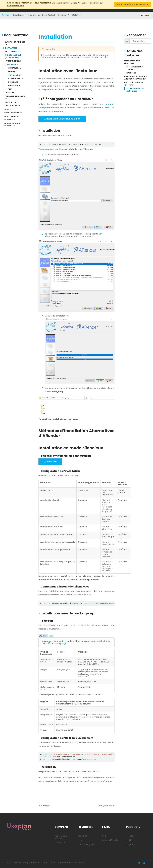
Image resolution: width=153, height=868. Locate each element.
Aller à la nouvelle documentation (133, 4)
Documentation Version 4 (13, 125)
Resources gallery (87, 844)
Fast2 (129, 840)
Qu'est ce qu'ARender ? (15, 43)
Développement (12, 116)
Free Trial (83, 836)
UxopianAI (131, 844)
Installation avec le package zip (135, 90)
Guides (8, 109)
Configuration (16, 79)
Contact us (60, 842)
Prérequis (13, 72)
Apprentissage (12, 106)
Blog (80, 840)
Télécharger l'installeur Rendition (62, 119)
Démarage (13, 82)
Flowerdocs (131, 836)
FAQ (104, 836)
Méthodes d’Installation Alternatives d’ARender (136, 78)
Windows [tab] (43, 636)
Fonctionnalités (13, 113)
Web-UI (10, 93)
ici (106, 57)
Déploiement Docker (15, 96)
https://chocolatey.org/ (54, 643)
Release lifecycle (110, 840)
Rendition (63, 15)
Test (10, 89)
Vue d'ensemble (12, 52)
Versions (9, 120)
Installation (18, 15)
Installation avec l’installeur (132, 62)
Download (50, 462)
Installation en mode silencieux (134, 84)
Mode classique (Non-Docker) (41, 15)
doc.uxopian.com (16, 6)
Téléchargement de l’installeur (135, 68)
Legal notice (49, 862)
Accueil (6, 15)
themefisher (79, 862)
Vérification (14, 86)
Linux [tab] (51, 636)
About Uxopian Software (61, 837)
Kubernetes (10, 102)
